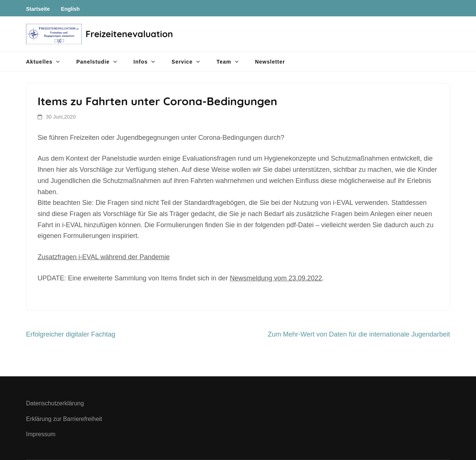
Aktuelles (39, 62)
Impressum (41, 434)
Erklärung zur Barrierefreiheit (64, 419)
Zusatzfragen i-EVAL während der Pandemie (104, 257)
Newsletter (270, 62)
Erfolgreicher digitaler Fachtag (71, 334)
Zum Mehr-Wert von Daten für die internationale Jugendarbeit (359, 334)
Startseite (38, 9)
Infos (141, 62)
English (70, 9)
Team (224, 62)
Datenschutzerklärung (55, 403)
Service (182, 62)
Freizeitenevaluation (129, 34)
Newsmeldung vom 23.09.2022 (276, 278)
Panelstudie (93, 62)
